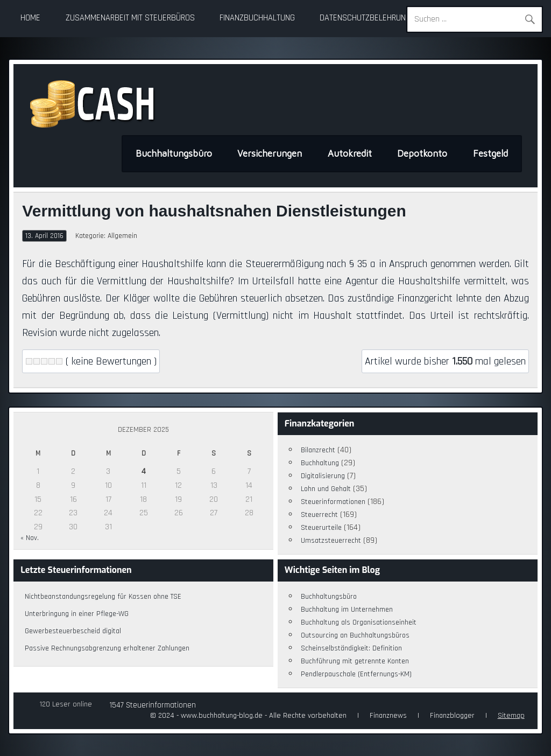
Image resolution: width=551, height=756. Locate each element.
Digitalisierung (323, 476)
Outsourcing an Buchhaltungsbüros (355, 635)
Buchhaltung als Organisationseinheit (359, 622)
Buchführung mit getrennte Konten (355, 661)
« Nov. (30, 538)
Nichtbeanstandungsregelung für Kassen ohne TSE (103, 597)
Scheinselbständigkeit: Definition (351, 648)
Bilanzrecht (318, 450)
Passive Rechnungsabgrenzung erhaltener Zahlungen (107, 648)
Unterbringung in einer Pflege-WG (77, 614)
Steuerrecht (319, 515)
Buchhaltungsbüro (174, 153)
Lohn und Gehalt (326, 489)
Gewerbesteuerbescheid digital (73, 631)
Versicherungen (270, 153)
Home (30, 18)
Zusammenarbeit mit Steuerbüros (130, 18)
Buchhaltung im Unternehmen (347, 610)
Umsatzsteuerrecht (331, 541)
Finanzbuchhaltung (257, 18)
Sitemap (511, 716)
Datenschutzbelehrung (365, 18)
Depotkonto (422, 153)
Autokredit (350, 153)
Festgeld (490, 153)
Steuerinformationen (333, 502)
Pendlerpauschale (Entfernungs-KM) (356, 674)
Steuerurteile (321, 528)
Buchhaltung (320, 463)
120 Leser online (66, 704)
